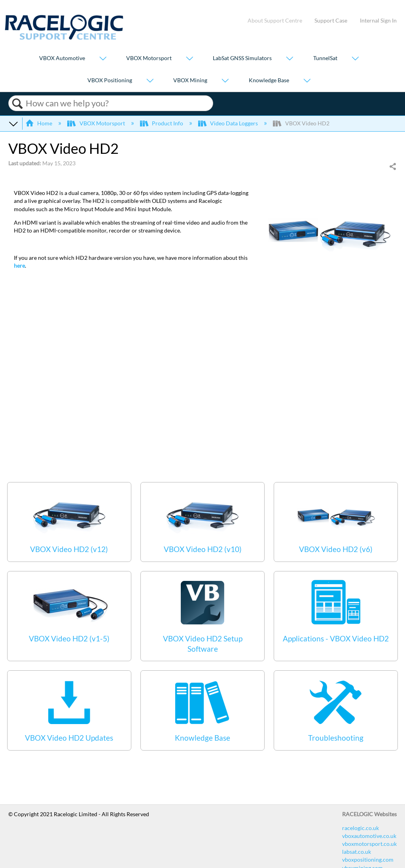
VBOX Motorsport (149, 58)
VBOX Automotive (62, 58)
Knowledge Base (269, 80)
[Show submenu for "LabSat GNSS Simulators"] (290, 59)
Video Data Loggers (229, 123)
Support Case (331, 20)
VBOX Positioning (110, 80)
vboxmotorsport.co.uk (369, 844)
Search (17, 104)
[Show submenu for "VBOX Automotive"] (103, 59)
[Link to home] (64, 38)
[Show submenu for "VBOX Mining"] (225, 81)
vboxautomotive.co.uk (369, 836)
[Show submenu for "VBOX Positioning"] (150, 81)
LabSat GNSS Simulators (242, 58)
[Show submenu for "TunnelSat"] (355, 59)
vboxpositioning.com (368, 859)
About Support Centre (275, 20)
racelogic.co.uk (361, 828)
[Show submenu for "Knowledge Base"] (307, 81)
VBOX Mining (190, 80)
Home (39, 123)
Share (393, 167)
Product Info (162, 123)
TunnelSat (325, 58)
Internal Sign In (378, 20)
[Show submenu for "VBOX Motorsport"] (189, 59)
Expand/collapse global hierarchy (13, 123)
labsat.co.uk (357, 852)
